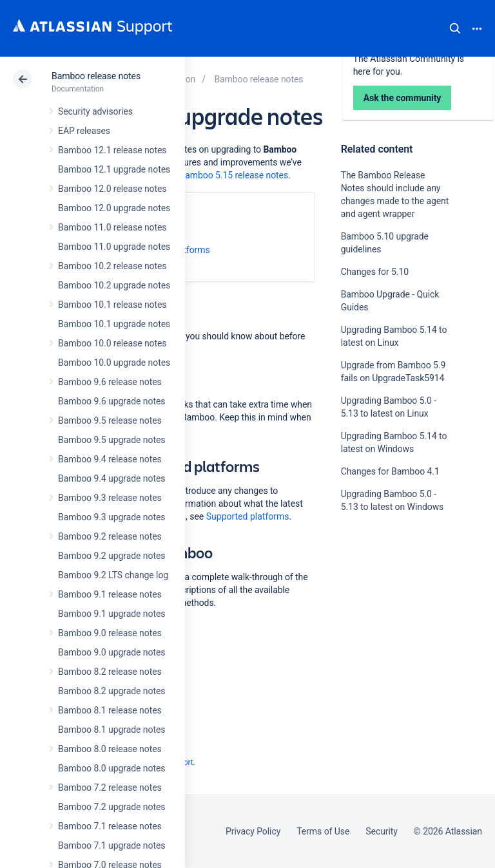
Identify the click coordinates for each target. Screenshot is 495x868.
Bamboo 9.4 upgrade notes (112, 478)
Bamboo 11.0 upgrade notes (114, 247)
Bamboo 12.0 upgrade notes (114, 208)
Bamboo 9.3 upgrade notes (112, 517)
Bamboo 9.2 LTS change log (113, 575)
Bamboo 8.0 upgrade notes (112, 768)
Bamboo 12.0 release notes (112, 189)
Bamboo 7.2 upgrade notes (112, 807)
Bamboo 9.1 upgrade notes (112, 614)
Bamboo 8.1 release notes (110, 710)
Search (455, 28)
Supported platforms (248, 516)
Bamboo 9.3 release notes (110, 498)
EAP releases (84, 131)
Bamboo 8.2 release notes (110, 672)
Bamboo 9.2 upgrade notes (112, 556)
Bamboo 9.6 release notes (110, 382)
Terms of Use (323, 831)
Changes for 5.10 (375, 272)
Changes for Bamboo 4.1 (390, 471)
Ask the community (386, 633)
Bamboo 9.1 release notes (110, 594)
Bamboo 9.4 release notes (110, 459)
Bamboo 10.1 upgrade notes (114, 324)
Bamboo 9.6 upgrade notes (112, 401)
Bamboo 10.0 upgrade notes (114, 363)
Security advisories (95, 111)
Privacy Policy (253, 831)
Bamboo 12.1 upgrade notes (114, 169)
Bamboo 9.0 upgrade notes (112, 652)
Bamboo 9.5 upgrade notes (112, 440)
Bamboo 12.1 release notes (112, 150)
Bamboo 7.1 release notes (110, 826)
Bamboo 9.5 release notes (110, 420)
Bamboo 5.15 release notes (234, 175)
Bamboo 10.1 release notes (112, 305)
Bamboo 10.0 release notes (112, 343)
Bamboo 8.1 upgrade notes (112, 730)
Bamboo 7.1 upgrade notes (112, 845)
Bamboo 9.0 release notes (110, 633)
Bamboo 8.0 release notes (110, 749)
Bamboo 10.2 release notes (112, 266)
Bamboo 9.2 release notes (110, 536)
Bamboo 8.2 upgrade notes (112, 691)
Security (382, 831)
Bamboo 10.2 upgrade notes (114, 285)
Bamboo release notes (96, 76)
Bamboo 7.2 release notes (110, 788)
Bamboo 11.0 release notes (112, 227)
